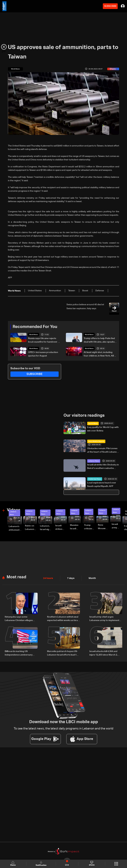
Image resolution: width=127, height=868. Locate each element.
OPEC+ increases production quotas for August (43, 354)
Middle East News (95, 479)
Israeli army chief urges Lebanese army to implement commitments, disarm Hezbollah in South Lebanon (106, 618)
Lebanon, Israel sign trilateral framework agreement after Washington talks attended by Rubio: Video (46, 528)
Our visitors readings (84, 416)
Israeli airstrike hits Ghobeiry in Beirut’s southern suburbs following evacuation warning (103, 467)
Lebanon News (94, 461)
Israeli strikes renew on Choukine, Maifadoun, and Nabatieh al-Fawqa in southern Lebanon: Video (61, 528)
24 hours (48, 578)
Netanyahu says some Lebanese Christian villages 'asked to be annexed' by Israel (21, 618)
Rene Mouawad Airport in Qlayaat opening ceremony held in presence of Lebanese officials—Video (103, 527)
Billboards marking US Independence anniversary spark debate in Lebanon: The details (20, 653)
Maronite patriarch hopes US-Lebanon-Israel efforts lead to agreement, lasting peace (62, 653)
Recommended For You (35, 327)
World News (34, 335)
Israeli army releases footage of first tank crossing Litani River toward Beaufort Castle (116, 526)
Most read (16, 577)
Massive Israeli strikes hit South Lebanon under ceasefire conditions (75, 527)
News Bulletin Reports (96, 441)
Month (91, 578)
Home (13, 864)
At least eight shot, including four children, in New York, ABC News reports (100, 354)
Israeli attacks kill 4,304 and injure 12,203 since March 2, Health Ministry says (103, 653)
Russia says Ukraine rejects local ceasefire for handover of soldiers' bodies (44, 340)
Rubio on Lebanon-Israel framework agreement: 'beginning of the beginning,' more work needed (31, 528)
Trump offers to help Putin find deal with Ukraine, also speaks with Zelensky (99, 340)
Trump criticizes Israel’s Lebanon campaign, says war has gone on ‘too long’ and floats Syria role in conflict (89, 527)
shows (92, 864)
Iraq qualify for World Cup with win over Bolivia (103, 429)
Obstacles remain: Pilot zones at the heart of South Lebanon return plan (103, 451)
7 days (70, 578)
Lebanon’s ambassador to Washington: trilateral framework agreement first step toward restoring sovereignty (15, 528)
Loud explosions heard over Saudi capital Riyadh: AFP (102, 484)
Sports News (93, 423)
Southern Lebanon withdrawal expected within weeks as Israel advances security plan (63, 618)
